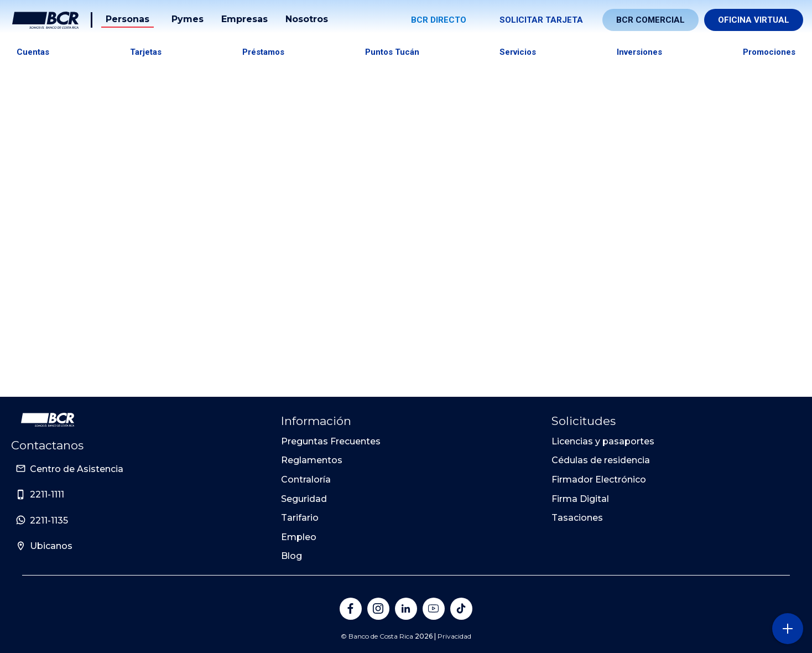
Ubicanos (51, 546)
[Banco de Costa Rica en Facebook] (351, 609)
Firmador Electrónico (599, 480)
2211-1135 (49, 520)
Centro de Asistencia (77, 469)
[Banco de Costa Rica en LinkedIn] (406, 609)
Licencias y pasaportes (603, 441)
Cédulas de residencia (601, 460)
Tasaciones (577, 518)
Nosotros (307, 19)
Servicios (518, 52)
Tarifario (300, 518)
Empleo (299, 537)
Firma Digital (580, 499)
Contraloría (306, 480)
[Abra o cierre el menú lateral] (787, 628)
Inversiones (639, 52)
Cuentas (33, 52)
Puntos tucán (392, 52)
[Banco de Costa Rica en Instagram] (378, 609)
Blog (292, 556)
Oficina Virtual (754, 20)
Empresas (244, 19)
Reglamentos (312, 460)
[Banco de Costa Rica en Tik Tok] (461, 609)
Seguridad (304, 499)
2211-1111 (47, 494)
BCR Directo (439, 20)
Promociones (769, 52)
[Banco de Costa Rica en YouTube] (434, 609)
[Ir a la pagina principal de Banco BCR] (48, 420)
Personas (127, 19)
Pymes (188, 19)
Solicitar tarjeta (541, 20)
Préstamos (263, 52)
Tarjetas (146, 52)
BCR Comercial (650, 20)
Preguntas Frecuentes (331, 441)
